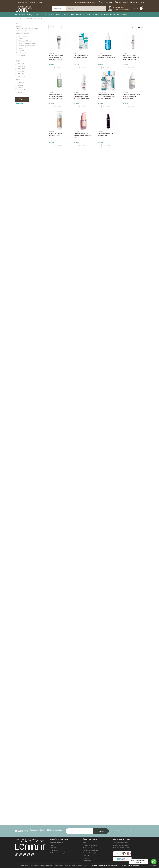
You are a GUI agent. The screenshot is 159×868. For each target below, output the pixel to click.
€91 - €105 (21, 76)
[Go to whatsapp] (154, 862)
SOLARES (58, 15)
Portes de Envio (88, 848)
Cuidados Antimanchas (25, 31)
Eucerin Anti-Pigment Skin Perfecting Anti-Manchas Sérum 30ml (81, 97)
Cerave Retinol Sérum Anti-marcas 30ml (81, 56)
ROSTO (38, 15)
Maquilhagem (21, 53)
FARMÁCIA (22, 15)
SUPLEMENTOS (98, 15)
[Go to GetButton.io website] (154, 866)
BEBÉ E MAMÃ (87, 15)
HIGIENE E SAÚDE (69, 15)
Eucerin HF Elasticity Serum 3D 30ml (56, 135)
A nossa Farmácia (105, 2)
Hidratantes (23, 36)
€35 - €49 (21, 66)
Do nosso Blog (55, 850)
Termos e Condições (121, 843)
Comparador (87, 861)
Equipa (53, 845)
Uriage (20, 92)
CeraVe (20, 85)
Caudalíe (21, 83)
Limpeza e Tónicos (25, 41)
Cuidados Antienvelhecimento (27, 29)
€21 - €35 (21, 64)
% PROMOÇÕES (122, 15)
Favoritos (134, 2)
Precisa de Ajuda (121, 2)
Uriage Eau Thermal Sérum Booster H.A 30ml (107, 56)
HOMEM (78, 15)
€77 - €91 (21, 74)
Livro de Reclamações (121, 848)
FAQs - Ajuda (87, 856)
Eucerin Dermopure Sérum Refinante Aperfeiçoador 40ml (56, 57)
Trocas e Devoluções (90, 853)
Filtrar (23, 100)
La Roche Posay (23, 90)
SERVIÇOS (31, 15)
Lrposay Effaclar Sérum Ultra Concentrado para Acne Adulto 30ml (106, 97)
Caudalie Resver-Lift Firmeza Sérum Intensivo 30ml (82, 136)
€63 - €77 (21, 71)
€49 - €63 (21, 69)
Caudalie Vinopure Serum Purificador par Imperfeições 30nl (57, 97)
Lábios (21, 39)
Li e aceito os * (124, 831)
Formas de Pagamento (91, 850)
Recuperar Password (90, 845)
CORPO (44, 15)
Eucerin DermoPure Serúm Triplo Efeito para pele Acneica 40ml (131, 57)
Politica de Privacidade (121, 845)
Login (85, 843)
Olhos (21, 48)
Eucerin (20, 87)
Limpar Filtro (19, 103)
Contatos (53, 848)
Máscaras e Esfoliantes (27, 43)
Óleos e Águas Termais (27, 46)
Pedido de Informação (58, 853)
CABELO (51, 15)
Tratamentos (21, 55)
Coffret (19, 26)
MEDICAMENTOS (110, 15)
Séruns (21, 51)
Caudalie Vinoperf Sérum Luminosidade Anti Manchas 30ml (132, 97)
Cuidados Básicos (23, 33)
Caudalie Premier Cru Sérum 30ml (106, 135)
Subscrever (101, 831)
